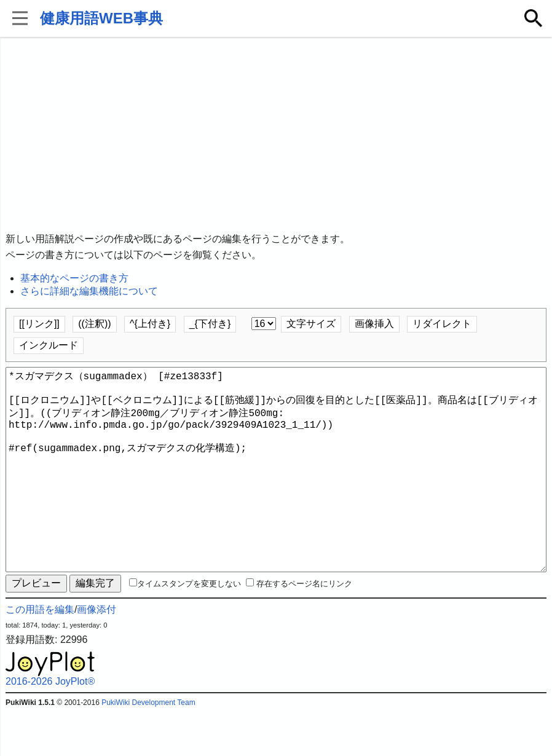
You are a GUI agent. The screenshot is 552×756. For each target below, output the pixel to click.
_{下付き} (210, 324)
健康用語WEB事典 (101, 18)
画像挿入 (374, 324)
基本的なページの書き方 (74, 278)
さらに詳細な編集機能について (89, 291)
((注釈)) (94, 324)
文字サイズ (311, 324)
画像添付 (97, 654)
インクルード (49, 345)
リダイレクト (442, 324)
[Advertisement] (276, 135)
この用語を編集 (40, 654)
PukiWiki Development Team (148, 747)
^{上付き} (150, 324)
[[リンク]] (39, 324)
